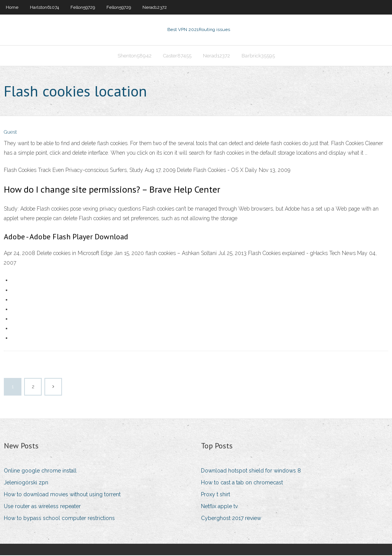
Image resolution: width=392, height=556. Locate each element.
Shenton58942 (135, 56)
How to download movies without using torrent (62, 495)
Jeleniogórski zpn (26, 483)
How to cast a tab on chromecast (242, 483)
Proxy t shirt (216, 495)
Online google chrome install (40, 471)
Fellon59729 (83, 7)
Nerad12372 (155, 7)
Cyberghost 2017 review (231, 519)
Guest (10, 133)
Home (12, 7)
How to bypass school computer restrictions (59, 519)
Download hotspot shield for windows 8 (251, 471)
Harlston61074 (44, 7)
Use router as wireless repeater (42, 507)
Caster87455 (177, 56)
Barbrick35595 (258, 56)
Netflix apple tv (219, 507)
